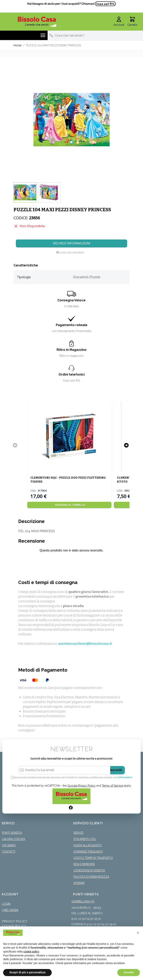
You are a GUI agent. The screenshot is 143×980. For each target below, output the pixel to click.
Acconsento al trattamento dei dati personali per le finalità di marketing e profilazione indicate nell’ (73, 777)
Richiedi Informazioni (72, 243)
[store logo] (37, 22)
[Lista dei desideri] (70, 252)
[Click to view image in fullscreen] (71, 120)
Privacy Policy (15, 921)
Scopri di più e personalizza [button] (27, 972)
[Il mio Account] (119, 22)
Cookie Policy (14, 926)
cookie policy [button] (31, 952)
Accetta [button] (129, 972)
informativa (125, 777)
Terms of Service (112, 786)
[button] (138, 933)
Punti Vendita (12, 833)
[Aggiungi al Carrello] (69, 505)
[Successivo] (126, 445)
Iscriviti (116, 770)
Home (17, 45)
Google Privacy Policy (81, 786)
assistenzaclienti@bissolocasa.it (85, 644)
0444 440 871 (105, 4)
